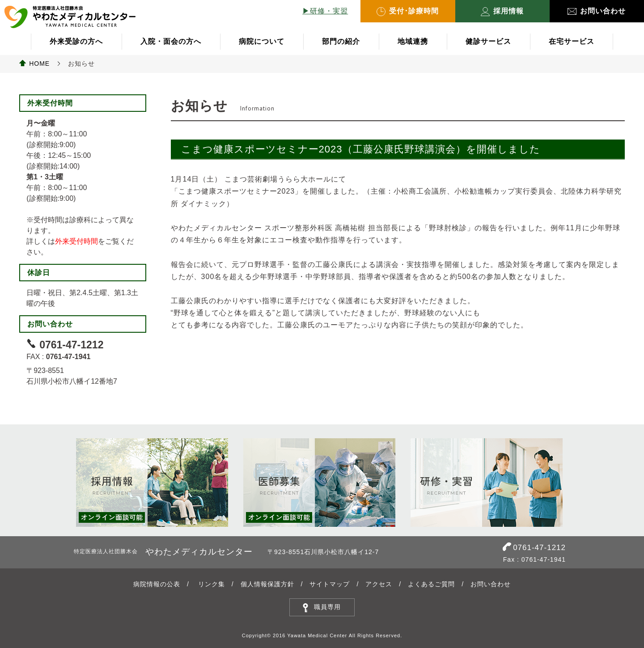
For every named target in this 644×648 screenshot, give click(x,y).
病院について (262, 41)
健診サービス (488, 41)
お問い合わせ (597, 11)
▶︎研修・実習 (325, 11)
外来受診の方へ (76, 41)
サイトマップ (330, 584)
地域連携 (413, 41)
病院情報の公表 (157, 584)
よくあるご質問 (431, 584)
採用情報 (502, 12)
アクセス (379, 584)
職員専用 (327, 607)
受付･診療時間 (408, 12)
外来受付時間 (76, 241)
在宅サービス (572, 41)
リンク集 (212, 584)
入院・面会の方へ (171, 41)
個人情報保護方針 (267, 584)
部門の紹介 (341, 41)
